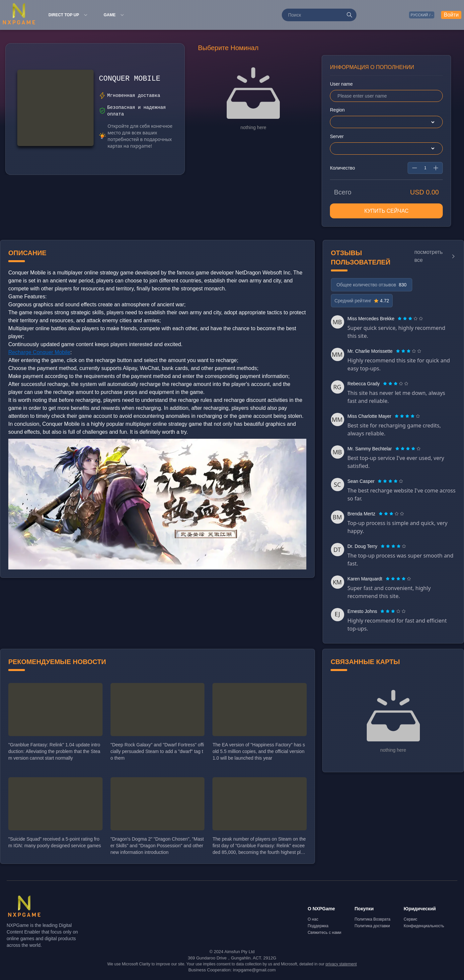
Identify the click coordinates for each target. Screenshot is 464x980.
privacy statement (341, 966)
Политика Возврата (372, 921)
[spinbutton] (425, 170)
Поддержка (318, 928)
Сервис (410, 921)
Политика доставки (372, 928)
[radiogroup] (410, 320)
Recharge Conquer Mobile (39, 354)
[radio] (400, 320)
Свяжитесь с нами (324, 934)
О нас (313, 921)
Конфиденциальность (424, 928)
